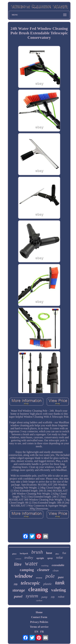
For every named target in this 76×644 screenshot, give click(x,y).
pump (44, 597)
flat (64, 553)
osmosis (18, 559)
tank (60, 583)
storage (19, 590)
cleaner (43, 570)
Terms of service (39, 627)
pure (61, 577)
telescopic (30, 583)
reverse (39, 578)
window (24, 576)
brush (37, 552)
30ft (53, 597)
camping (27, 570)
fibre (57, 554)
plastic (48, 584)
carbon (39, 600)
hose (49, 553)
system (32, 596)
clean (56, 571)
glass (14, 554)
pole (50, 576)
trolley (29, 558)
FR (42, 632)
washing (45, 566)
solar (60, 557)
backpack (24, 553)
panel (18, 596)
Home (39, 612)
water (31, 564)
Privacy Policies (39, 622)
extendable (58, 565)
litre (18, 564)
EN (36, 632)
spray (50, 558)
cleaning (38, 589)
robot (61, 597)
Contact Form (39, 617)
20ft (16, 584)
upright (40, 558)
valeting (58, 590)
